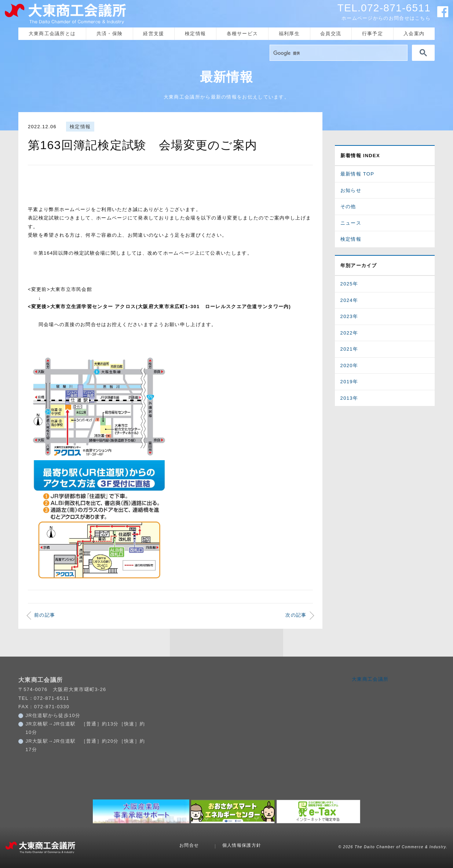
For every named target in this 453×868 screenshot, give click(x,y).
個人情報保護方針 (242, 845)
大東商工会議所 (370, 679)
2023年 (349, 316)
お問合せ (189, 845)
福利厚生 (289, 34)
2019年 (349, 382)
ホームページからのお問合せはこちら (386, 18)
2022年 (349, 333)
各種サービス (242, 34)
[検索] (338, 53)
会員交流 (331, 34)
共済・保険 (110, 34)
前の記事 (45, 615)
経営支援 (154, 34)
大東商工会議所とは (52, 34)
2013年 (349, 398)
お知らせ (351, 190)
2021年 (349, 349)
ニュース (351, 223)
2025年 (349, 284)
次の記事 (296, 615)
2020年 (349, 365)
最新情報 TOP (357, 174)
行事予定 (372, 34)
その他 (348, 206)
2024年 (349, 300)
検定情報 (195, 34)
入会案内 (414, 34)
